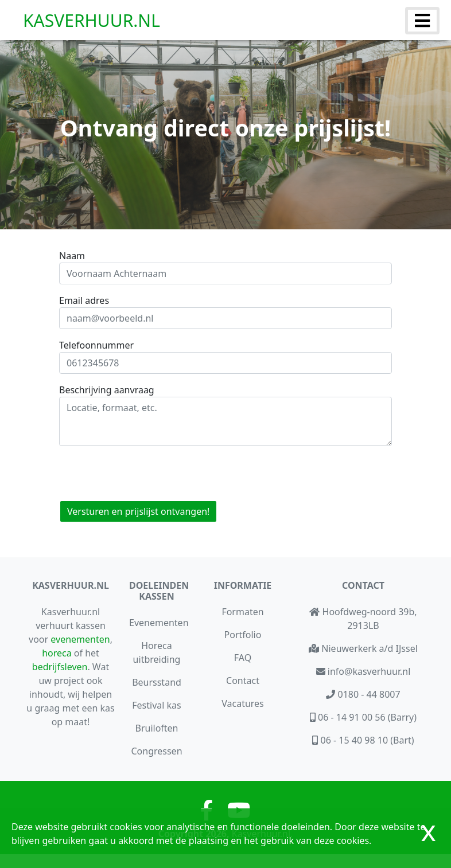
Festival (156, 705)
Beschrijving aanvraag (107, 390)
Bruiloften (156, 728)
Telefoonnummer (96, 345)
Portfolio (243, 635)
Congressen (156, 751)
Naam (72, 256)
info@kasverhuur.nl (368, 671)
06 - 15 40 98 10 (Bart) (366, 740)
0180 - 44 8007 (368, 694)
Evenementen (159, 623)
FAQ (243, 658)
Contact (243, 681)
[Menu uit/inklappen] (422, 21)
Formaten (242, 612)
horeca (57, 653)
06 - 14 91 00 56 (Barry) (366, 717)
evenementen (80, 639)
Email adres (84, 300)
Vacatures (243, 703)
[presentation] (146, 468)
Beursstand (157, 682)
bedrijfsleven (60, 667)
